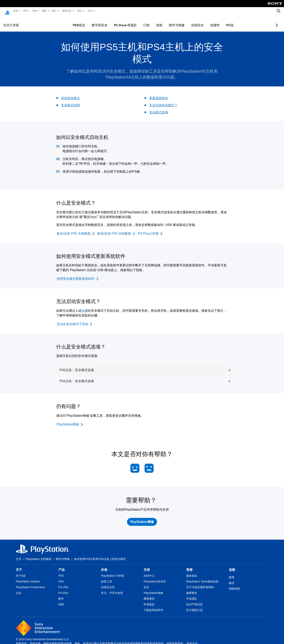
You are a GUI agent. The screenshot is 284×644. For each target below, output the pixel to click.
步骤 (85, 307)
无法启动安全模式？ (163, 102)
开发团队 (192, 595)
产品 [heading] (62, 566)
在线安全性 (108, 583)
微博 (232, 574)
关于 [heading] (19, 566)
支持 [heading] (147, 566)
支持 (90, 11)
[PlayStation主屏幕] (7, 11)
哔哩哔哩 (234, 585)
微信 (232, 579)
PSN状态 (68, 21)
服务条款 (192, 572)
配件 (54, 11)
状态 (146, 583)
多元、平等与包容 (112, 589)
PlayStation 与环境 (113, 572)
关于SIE (21, 572)
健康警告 (192, 589)
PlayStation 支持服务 (39, 555)
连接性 (204, 21)
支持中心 (149, 572)
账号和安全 (88, 21)
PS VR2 (63, 583)
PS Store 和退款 (114, 21)
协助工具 (106, 578)
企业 (19, 589)
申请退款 (149, 601)
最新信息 (67, 11)
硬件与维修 (165, 21)
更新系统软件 (159, 94)
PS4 (35, 11)
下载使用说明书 (153, 606)
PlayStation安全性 (155, 578)
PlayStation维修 (153, 589)
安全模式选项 (159, 109)
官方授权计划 (194, 606)
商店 (80, 11)
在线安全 (186, 21)
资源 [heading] (189, 566)
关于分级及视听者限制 (200, 583)
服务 (44, 11)
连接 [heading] (232, 566)
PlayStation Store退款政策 (202, 578)
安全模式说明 (70, 102)
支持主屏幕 (11, 21)
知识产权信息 (194, 601)
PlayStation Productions (30, 583)
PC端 (218, 21)
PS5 (25, 11)
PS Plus (63, 589)
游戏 (16, 11)
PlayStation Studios (28, 578)
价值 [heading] (104, 566)
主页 (19, 555)
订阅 (135, 21)
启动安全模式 (70, 94)
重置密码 (149, 595)
